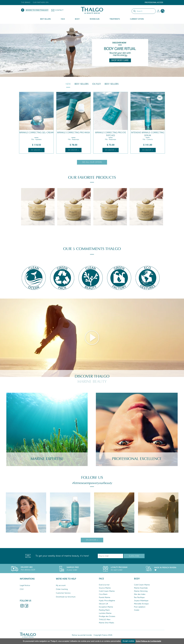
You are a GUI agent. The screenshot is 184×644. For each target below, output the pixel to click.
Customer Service (63, 593)
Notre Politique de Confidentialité (148, 641)
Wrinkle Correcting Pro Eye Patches (111, 134)
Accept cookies (128, 641)
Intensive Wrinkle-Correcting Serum (148, 134)
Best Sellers (82, 84)
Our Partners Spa (41, 2)
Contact (59, 10)
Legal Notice (25, 585)
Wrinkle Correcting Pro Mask (73, 133)
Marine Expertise (47, 459)
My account (61, 585)
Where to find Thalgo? (37, 10)
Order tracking (62, 589)
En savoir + (36, 150)
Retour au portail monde (82, 635)
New (68, 84)
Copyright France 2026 (103, 635)
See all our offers (92, 162)
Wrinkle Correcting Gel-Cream (36, 133)
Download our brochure (66, 597)
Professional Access (154, 2)
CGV (22, 589)
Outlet (97, 84)
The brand (26, 2)
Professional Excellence (137, 459)
